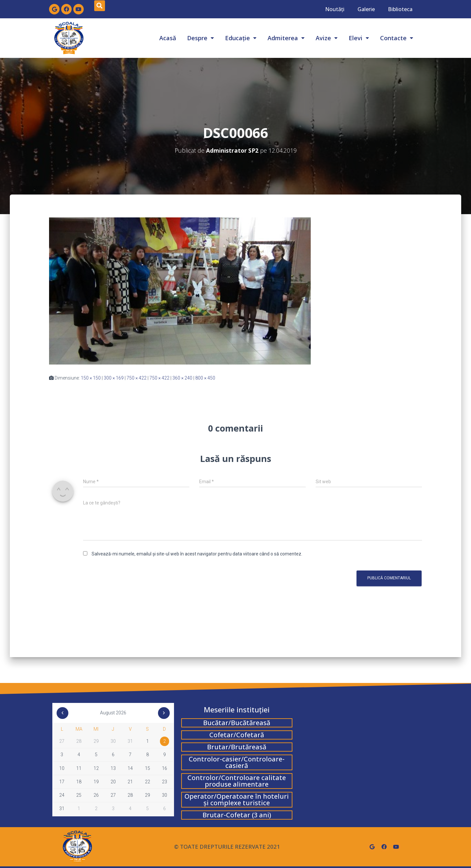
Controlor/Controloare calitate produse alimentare (237, 781)
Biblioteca (400, 9)
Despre (201, 38)
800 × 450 (205, 378)
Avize (327, 38)
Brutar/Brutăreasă (237, 747)
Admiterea (286, 38)
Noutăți (335, 9)
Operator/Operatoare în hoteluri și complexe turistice (237, 800)
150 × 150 (91, 378)
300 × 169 (114, 378)
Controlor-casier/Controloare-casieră (237, 762)
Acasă (168, 38)
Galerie (366, 9)
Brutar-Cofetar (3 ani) (237, 815)
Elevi (359, 38)
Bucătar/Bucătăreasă (237, 723)
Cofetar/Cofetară (237, 735)
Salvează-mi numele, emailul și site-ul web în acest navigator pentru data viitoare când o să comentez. (197, 554)
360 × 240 (182, 378)
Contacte (397, 38)
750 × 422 (137, 378)
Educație (241, 38)
